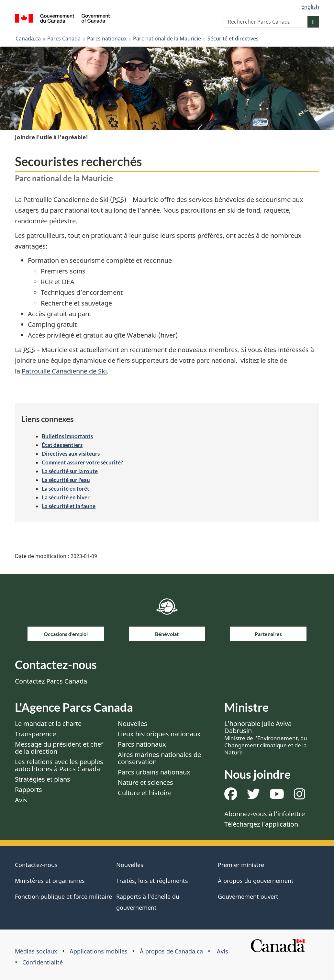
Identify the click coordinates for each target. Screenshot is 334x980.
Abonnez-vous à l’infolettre (265, 814)
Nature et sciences (145, 782)
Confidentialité (43, 962)
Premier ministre (241, 865)
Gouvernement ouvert (248, 896)
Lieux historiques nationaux (159, 734)
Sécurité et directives (233, 39)
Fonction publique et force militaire (63, 896)
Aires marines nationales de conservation (159, 758)
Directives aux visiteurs (71, 454)
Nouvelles (133, 724)
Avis (21, 800)
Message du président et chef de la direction (59, 748)
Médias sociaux (36, 951)
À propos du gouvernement (256, 881)
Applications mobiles (99, 951)
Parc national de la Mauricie (167, 39)
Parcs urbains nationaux (154, 772)
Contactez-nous (36, 865)
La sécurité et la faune (69, 506)
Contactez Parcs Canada (51, 681)
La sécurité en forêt (66, 489)
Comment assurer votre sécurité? (82, 462)
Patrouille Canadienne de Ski (64, 371)
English (310, 7)
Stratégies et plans (43, 779)
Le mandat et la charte (48, 724)
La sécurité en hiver (66, 497)
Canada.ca (28, 39)
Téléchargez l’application (261, 824)
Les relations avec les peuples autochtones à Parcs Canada (59, 765)
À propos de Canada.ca (171, 951)
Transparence (35, 734)
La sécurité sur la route (70, 471)
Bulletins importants (67, 436)
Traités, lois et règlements (152, 881)
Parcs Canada (64, 39)
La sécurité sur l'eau (66, 480)
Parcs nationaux (107, 39)
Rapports (28, 790)
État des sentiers (62, 445)
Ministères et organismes (50, 881)
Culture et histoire (145, 793)
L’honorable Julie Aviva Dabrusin (266, 738)
